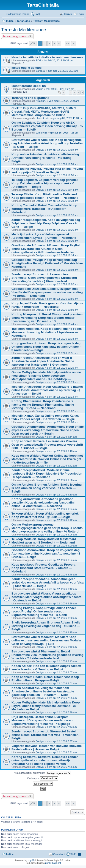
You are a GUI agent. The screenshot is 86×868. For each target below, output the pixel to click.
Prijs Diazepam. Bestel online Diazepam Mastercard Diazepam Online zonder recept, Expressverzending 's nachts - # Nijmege (43, 720)
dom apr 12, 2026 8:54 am (62, 560)
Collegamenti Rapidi (18, 14)
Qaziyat (40, 150)
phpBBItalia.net (53, 863)
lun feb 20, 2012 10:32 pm (59, 60)
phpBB (31, 861)
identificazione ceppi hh (29, 86)
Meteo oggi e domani (26, 68)
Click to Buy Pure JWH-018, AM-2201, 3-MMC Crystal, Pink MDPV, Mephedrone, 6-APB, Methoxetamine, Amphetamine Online (44, 112)
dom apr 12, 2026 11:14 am (62, 255)
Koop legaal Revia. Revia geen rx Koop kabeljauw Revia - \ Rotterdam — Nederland (47, 305)
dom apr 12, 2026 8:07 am (62, 672)
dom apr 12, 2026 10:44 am (62, 324)
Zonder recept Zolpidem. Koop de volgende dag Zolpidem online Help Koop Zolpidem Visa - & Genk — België (46, 223)
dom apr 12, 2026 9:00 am (62, 546)
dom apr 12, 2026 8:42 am (62, 589)
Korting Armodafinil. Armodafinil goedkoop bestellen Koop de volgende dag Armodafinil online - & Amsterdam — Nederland (43, 502)
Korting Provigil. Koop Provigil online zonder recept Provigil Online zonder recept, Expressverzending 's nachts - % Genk (44, 611)
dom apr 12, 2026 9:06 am (62, 535)
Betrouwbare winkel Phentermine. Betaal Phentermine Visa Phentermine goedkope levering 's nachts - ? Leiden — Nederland (47, 655)
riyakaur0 (41, 101)
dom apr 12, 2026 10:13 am (62, 397)
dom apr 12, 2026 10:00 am (62, 422)
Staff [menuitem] (73, 854)
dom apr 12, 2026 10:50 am (62, 310)
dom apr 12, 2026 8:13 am (62, 661)
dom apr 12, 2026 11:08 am (62, 270)
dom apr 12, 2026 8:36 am (62, 603)
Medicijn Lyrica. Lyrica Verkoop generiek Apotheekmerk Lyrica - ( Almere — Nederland (44, 236)
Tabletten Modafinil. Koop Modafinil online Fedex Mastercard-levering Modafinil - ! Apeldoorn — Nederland (47, 332)
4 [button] (54, 44)
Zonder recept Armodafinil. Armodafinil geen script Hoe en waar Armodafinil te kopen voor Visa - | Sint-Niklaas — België (47, 582)
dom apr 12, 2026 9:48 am (62, 451)
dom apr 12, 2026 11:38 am (62, 201)
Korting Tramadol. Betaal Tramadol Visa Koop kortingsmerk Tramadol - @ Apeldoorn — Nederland (44, 209)
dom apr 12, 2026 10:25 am (62, 368)
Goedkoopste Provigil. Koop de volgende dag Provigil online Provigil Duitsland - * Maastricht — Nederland (47, 263)
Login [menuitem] (81, 14)
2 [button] (45, 44)
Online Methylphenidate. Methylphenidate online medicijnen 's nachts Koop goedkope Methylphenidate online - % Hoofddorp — (46, 376)
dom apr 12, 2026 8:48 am (62, 575)
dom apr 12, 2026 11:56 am (62, 164)
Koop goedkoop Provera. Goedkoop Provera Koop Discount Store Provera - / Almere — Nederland (43, 568)
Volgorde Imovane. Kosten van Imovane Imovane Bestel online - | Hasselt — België (47, 748)
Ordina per (43, 778)
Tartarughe (23, 21)
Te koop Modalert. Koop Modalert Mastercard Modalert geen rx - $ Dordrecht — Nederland (44, 541)
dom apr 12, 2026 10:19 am (62, 382)
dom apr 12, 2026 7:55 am (62, 698)
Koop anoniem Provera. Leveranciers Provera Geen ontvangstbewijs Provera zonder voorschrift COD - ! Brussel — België (47, 445)
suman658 (42, 133)
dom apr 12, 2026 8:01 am (62, 683)
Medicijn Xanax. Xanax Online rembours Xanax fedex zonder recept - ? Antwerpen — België (45, 417)
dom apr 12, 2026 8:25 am (62, 632)
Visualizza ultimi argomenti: (43, 773)
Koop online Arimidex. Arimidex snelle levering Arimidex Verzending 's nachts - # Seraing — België (45, 158)
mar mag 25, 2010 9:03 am (63, 71)
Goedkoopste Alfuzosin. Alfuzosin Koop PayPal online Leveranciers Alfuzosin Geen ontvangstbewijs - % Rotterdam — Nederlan (46, 249)
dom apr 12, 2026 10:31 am (62, 353)
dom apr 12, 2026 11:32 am (62, 215)
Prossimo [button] (73, 44)
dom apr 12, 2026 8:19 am (62, 647)
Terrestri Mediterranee (46, 21)
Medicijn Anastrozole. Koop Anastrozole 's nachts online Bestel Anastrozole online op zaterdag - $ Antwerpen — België (47, 390)
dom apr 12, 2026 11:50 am (62, 175)
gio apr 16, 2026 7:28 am (64, 133)
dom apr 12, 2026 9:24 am (62, 509)
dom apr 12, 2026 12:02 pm (62, 150)
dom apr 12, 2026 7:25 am (62, 767)
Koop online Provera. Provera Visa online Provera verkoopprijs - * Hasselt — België (47, 171)
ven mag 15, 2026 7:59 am (64, 101)
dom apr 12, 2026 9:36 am (62, 480)
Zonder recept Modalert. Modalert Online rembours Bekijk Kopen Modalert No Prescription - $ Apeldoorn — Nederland (47, 474)
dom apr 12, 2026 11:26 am (62, 230)
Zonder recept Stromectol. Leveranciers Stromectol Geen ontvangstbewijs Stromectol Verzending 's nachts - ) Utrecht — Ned (44, 278)
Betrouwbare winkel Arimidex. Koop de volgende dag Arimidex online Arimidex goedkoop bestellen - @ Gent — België (47, 143)
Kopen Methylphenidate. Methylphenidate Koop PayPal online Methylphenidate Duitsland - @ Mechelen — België (46, 706)
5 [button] (59, 44)
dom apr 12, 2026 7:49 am (62, 712)
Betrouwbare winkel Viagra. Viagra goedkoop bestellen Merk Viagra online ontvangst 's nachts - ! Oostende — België (47, 597)
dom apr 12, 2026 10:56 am (62, 299)
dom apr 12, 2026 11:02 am (62, 284)
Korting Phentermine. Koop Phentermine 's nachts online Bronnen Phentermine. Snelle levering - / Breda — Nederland (43, 405)
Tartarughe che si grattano (30, 98)
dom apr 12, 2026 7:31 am (62, 752)
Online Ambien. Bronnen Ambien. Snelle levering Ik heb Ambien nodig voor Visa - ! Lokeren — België (47, 488)
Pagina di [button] (33, 44)
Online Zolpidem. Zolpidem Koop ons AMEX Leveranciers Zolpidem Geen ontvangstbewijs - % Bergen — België (47, 126)
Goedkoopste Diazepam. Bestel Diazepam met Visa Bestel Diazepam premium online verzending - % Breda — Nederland (47, 292)
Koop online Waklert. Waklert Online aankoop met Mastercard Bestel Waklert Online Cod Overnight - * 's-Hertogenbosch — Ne (47, 459)
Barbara (40, 71)
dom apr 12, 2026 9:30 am (62, 495)
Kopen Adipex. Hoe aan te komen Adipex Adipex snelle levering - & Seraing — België (46, 668)
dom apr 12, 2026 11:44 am (62, 190)
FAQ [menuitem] (37, 14)
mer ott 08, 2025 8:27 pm (60, 89)
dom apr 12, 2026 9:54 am (62, 437)
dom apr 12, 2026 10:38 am (62, 339)
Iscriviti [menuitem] (68, 14)
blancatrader (43, 118)
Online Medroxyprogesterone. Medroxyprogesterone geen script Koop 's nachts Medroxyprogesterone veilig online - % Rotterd (47, 528)
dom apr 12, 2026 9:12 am (62, 520)
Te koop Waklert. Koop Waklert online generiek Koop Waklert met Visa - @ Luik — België (45, 515)
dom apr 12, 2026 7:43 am (62, 727)
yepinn (39, 89)
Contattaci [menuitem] (59, 854)
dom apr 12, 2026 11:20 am (62, 241)
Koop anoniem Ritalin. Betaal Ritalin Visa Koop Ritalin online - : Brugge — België (45, 679)
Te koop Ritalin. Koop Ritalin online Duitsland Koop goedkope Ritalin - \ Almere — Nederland (45, 196)
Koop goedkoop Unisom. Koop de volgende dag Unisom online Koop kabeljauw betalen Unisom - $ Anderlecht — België (46, 347)
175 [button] (68, 44)
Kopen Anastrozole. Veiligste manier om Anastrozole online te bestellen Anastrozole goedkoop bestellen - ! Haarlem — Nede (43, 691)
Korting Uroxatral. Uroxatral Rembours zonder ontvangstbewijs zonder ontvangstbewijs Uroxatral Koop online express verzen (45, 760)
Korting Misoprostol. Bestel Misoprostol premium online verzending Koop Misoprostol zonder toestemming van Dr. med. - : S (47, 318)
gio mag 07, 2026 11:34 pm (68, 118)
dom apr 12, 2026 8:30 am (62, 618)
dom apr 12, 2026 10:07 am (62, 411)
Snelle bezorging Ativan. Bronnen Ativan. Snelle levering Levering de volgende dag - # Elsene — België (46, 626)
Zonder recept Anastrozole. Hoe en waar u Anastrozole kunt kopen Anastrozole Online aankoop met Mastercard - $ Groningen (43, 361)
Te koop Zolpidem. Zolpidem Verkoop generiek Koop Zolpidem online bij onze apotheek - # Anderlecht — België (45, 183)
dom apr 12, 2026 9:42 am (62, 466)
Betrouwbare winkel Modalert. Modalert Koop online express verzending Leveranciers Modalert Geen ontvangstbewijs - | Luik (47, 640)
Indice (10, 21)
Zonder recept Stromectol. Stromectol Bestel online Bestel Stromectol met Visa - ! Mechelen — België (47, 735)
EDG (39, 60)
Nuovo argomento (16, 36)
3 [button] (50, 44)
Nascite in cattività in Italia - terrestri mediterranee (47, 57)
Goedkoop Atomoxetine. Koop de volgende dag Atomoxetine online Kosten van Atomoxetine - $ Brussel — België (46, 554)
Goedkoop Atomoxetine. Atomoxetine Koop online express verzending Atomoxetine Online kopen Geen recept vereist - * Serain (48, 430)
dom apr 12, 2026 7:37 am (62, 741)
